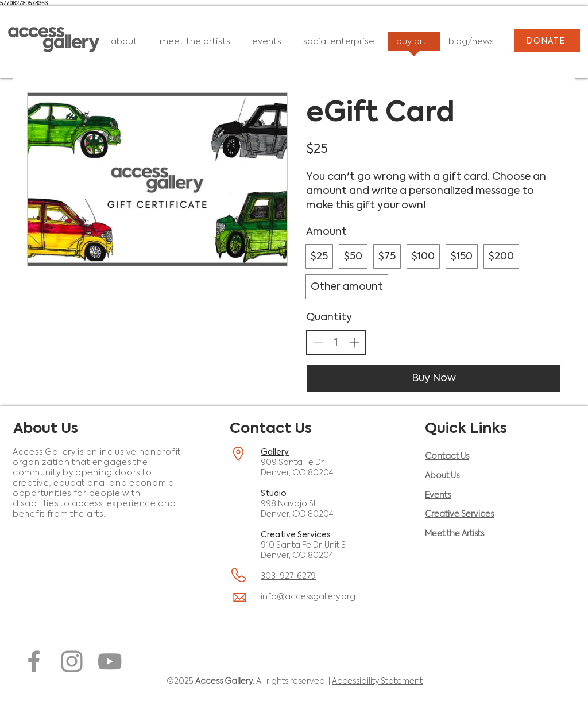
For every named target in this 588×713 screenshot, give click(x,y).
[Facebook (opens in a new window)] (34, 661)
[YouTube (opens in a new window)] (110, 661)
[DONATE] (547, 41)
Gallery (275, 452)
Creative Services (296, 534)
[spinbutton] (336, 342)
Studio (274, 493)
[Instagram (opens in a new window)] (72, 661)
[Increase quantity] (354, 342)
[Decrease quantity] (318, 342)
